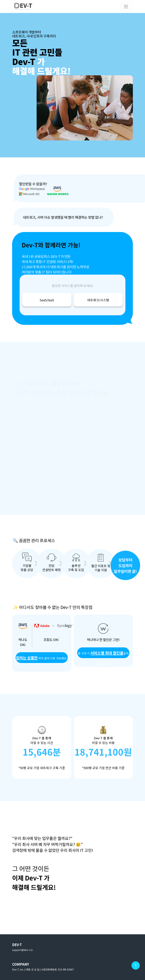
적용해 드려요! (103, 654)
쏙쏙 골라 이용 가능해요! (42, 658)
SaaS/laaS (47, 300)
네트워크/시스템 (98, 300)
